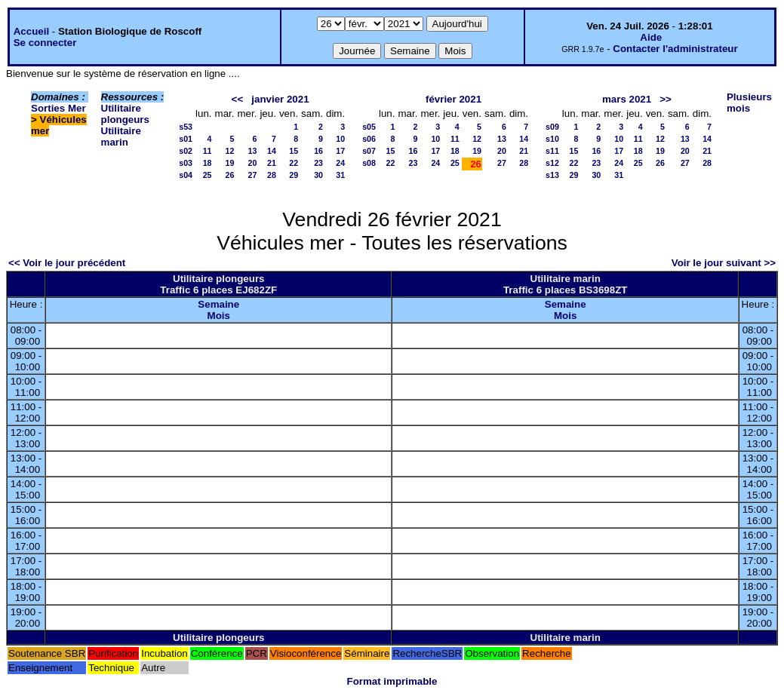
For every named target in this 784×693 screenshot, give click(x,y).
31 (340, 175)
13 (253, 151)
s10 (552, 139)
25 (208, 175)
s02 (186, 151)
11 (208, 151)
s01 (186, 139)
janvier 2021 (280, 99)
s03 (186, 163)
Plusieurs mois (749, 103)
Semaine (218, 304)
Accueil (31, 31)
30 (318, 175)
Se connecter (45, 43)
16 (318, 151)
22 (294, 163)
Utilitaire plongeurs (125, 114)
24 (340, 163)
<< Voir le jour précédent (67, 263)
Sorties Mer (58, 108)
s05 (369, 127)
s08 (369, 163)
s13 (552, 175)
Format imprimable (392, 681)
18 (208, 163)
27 (253, 175)
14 (272, 151)
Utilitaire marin (121, 136)
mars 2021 (627, 99)
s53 (186, 127)
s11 (552, 151)
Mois (219, 316)
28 (272, 175)
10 (340, 139)
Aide (651, 37)
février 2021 (453, 99)
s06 (369, 139)
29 (294, 175)
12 (230, 151)
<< (238, 99)
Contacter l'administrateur (675, 49)
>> (666, 99)
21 (272, 163)
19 (230, 163)
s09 (552, 127)
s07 (369, 151)
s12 (552, 163)
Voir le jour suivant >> (724, 263)
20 (253, 163)
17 (340, 151)
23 (318, 163)
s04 (186, 175)
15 (294, 151)
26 (230, 175)
